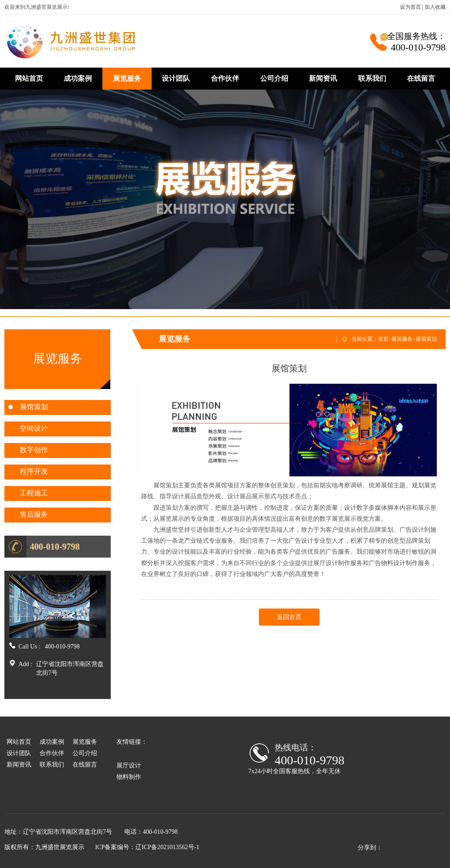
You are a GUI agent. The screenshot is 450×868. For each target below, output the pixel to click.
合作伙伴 (225, 78)
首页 (383, 339)
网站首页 (29, 78)
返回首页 (289, 617)
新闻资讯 (323, 78)
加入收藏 (435, 7)
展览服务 (127, 78)
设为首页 (410, 7)
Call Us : (29, 646)
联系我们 (372, 78)
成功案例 (78, 78)
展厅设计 (129, 765)
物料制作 (129, 777)
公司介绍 (274, 78)
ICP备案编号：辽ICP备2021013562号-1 (147, 847)
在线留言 (421, 78)
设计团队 (176, 78)
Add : (25, 664)
